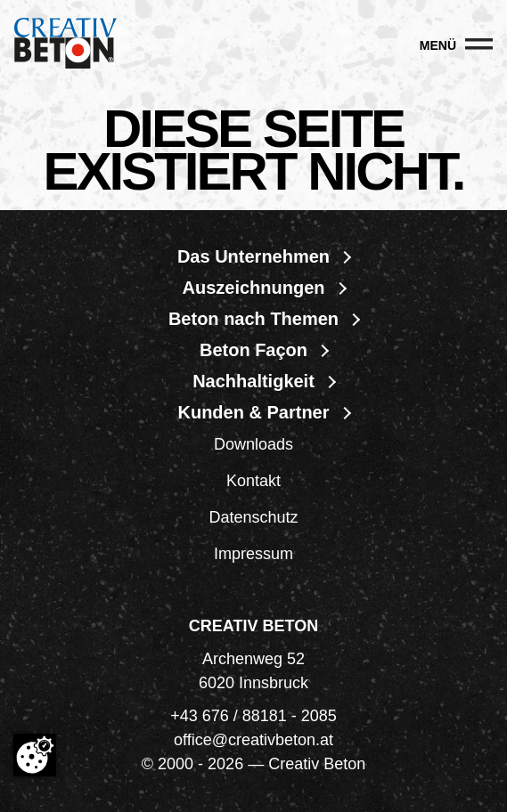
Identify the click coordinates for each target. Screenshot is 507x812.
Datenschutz (253, 517)
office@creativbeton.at (253, 740)
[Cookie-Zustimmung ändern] (35, 755)
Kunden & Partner (253, 412)
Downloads (253, 444)
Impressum (253, 554)
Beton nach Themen (253, 319)
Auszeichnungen (253, 288)
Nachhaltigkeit (253, 381)
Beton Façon (253, 350)
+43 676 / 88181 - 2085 (253, 716)
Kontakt (253, 481)
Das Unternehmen (253, 256)
